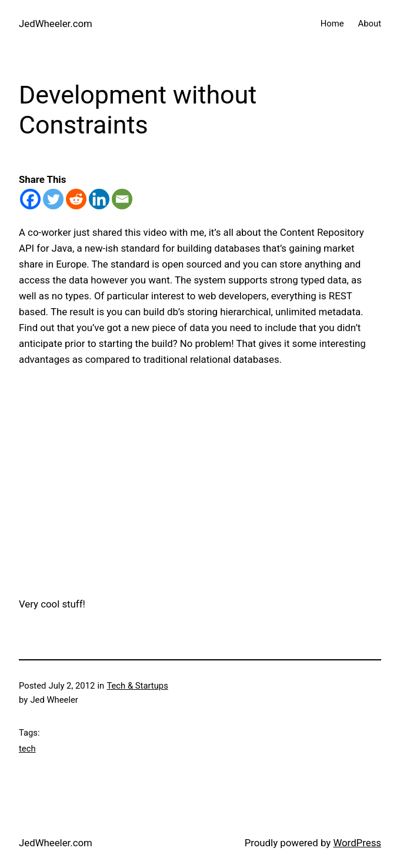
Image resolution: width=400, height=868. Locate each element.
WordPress (357, 843)
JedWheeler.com (56, 24)
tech (27, 749)
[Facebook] (30, 199)
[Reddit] (76, 199)
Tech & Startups (137, 686)
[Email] (122, 199)
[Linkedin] (99, 199)
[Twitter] (53, 199)
